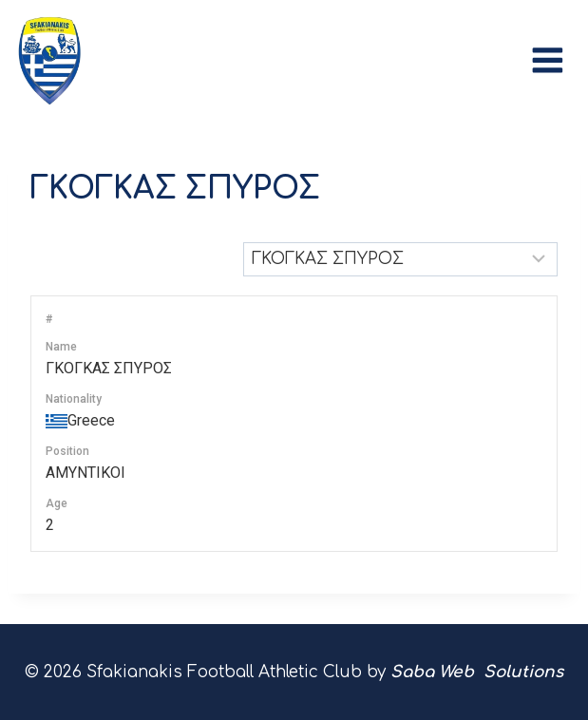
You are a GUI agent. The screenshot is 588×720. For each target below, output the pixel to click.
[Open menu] (552, 56)
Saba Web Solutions (477, 672)
